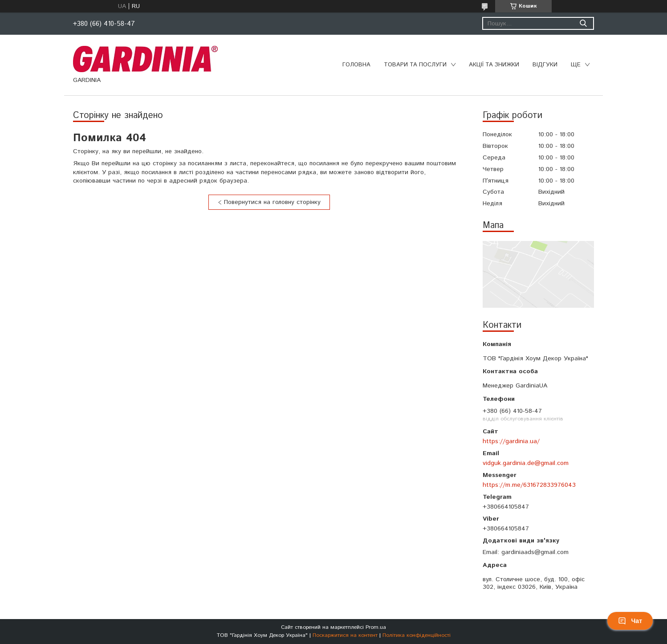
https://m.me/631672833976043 (529, 485)
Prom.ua (376, 627)
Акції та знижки (494, 65)
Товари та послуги (415, 65)
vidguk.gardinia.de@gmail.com (526, 463)
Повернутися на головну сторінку (272, 202)
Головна (356, 65)
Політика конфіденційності (417, 635)
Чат (630, 621)
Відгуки (545, 65)
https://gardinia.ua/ (511, 441)
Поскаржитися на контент (345, 635)
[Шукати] (583, 23)
